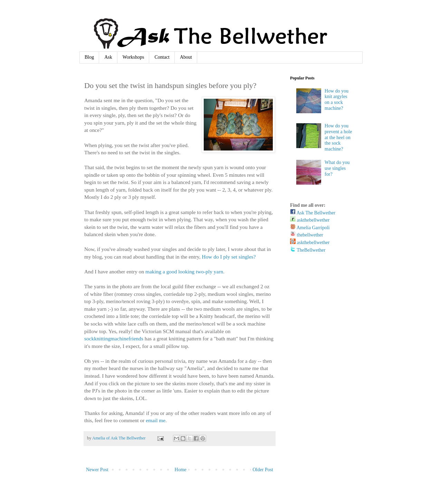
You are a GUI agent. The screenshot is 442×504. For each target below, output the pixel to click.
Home (181, 470)
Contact (162, 57)
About (186, 57)
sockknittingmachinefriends (114, 338)
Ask (108, 57)
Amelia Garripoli (310, 228)
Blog (89, 57)
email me (156, 420)
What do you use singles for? (337, 168)
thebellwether (307, 235)
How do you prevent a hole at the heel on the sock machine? (338, 137)
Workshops (133, 57)
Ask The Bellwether (313, 213)
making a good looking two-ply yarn (184, 272)
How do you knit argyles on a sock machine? (337, 100)
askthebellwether (310, 220)
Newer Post (97, 470)
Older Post (263, 470)
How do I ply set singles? (229, 257)
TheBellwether (308, 250)
